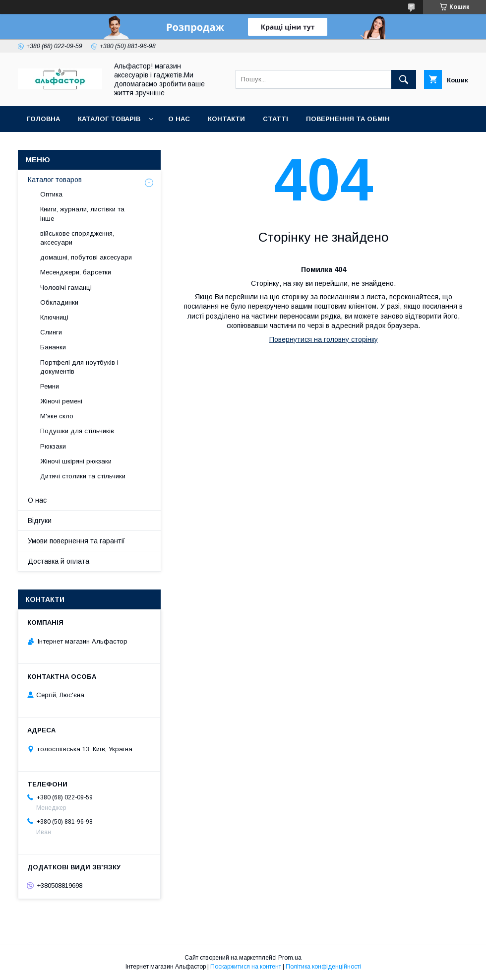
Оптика (51, 194)
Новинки (140, 145)
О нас (179, 119)
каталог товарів (109, 119)
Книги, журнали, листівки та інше (82, 214)
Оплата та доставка (66, 145)
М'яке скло (57, 416)
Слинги (51, 332)
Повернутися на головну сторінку (324, 339)
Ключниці (54, 317)
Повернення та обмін (348, 119)
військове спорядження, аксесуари (77, 238)
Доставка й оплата (59, 561)
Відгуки (40, 521)
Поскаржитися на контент (246, 967)
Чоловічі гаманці (66, 288)
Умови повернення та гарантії (76, 541)
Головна (43, 119)
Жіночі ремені (61, 401)
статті (275, 119)
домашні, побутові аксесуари (86, 257)
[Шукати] (404, 79)
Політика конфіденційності (323, 967)
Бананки (53, 347)
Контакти (226, 119)
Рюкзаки (53, 446)
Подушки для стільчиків (77, 431)
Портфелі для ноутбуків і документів (79, 367)
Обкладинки (59, 302)
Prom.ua (290, 958)
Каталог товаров (55, 180)
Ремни (50, 386)
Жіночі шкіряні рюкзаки (76, 461)
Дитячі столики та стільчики (83, 476)
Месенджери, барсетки (76, 272)
